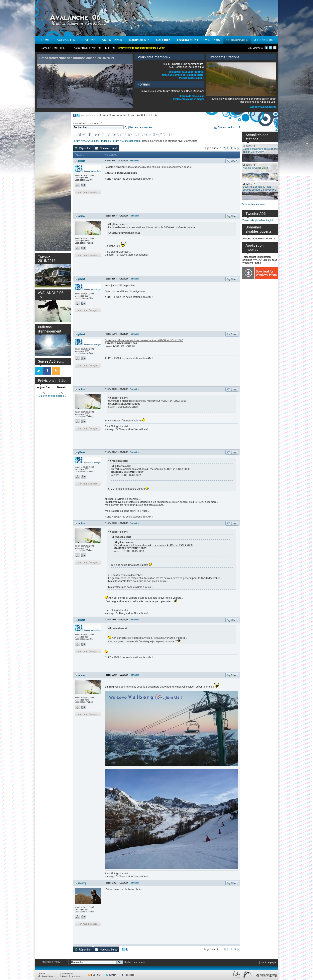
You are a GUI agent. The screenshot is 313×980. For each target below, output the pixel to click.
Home (103, 115)
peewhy (82, 883)
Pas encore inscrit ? (229, 127)
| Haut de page (268, 962)
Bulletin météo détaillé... (53, 396)
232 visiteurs (255, 48)
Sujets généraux (131, 141)
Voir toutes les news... (255, 204)
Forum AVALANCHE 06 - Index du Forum (96, 141)
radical (81, 216)
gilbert (81, 161)
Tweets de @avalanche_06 (258, 220)
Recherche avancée (141, 127)
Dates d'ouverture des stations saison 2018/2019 (260, 150)
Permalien (134, 161)
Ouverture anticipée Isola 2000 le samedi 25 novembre (259, 188)
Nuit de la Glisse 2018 (255, 168)
